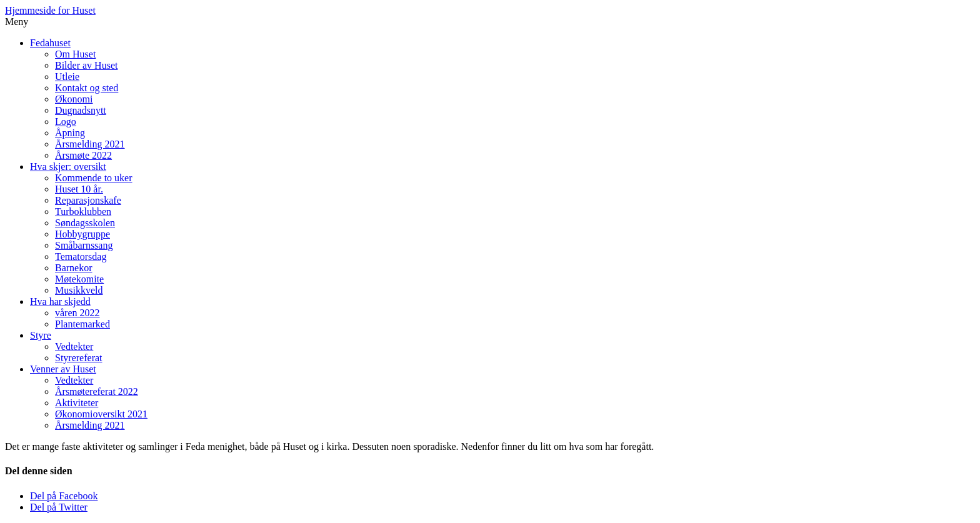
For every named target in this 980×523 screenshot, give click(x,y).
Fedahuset (50, 43)
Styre (41, 335)
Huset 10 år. (79, 189)
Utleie (67, 77)
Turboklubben (83, 212)
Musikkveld (79, 290)
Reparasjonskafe (88, 200)
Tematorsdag (81, 257)
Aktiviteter (77, 403)
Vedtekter (74, 346)
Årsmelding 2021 (90, 144)
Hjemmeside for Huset (50, 10)
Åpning (70, 133)
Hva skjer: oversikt (68, 167)
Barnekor (74, 268)
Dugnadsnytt (81, 110)
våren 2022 (77, 313)
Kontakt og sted (87, 88)
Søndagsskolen (85, 223)
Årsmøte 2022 (83, 155)
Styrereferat (79, 358)
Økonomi (74, 99)
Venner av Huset (63, 369)
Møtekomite (79, 279)
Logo (66, 122)
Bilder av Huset (86, 65)
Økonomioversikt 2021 (101, 414)
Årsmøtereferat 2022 (97, 391)
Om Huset (75, 54)
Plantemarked (82, 324)
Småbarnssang (84, 245)
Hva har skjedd (60, 301)
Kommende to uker (94, 178)
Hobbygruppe (82, 234)
